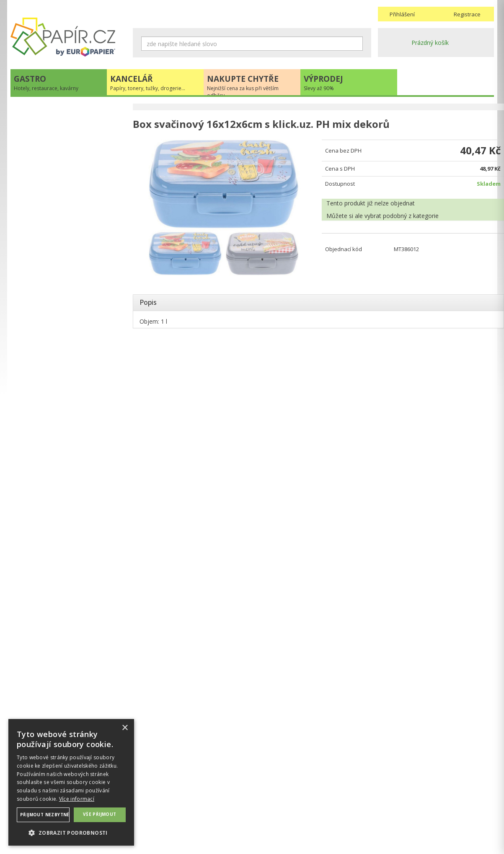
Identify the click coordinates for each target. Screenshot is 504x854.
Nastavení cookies (158, 808)
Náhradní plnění (154, 791)
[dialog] (71, 782)
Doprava (267, 799)
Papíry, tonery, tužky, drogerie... (61, 129)
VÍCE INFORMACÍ (68, 496)
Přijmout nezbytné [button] (45, 815)
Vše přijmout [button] (100, 814)
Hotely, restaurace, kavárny (56, 112)
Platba (264, 808)
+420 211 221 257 (68, 261)
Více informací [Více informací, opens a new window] (77, 799)
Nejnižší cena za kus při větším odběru (71, 146)
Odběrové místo (278, 816)
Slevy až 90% (36, 163)
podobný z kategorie (406, 217)
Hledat (357, 44)
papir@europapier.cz (68, 279)
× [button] (125, 728)
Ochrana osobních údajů (166, 799)
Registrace (467, 14)
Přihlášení (402, 14)
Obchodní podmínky (283, 791)
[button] (71, 832)
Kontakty (390, 791)
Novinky (68, 304)
